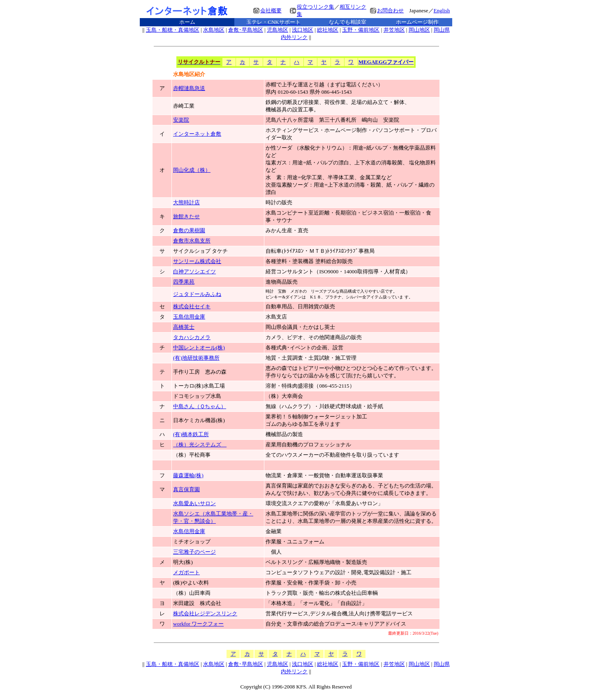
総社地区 (328, 30)
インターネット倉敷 (197, 134)
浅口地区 (303, 30)
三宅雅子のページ (194, 552)
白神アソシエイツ (194, 271)
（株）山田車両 (192, 593)
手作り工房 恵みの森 (200, 372)
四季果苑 (184, 282)
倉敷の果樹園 (189, 230)
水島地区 (214, 30)
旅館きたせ (186, 216)
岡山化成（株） (192, 170)
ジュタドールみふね (197, 294)
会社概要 (271, 10)
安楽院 (181, 120)
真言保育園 (186, 489)
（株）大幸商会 (284, 396)
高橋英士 (184, 327)
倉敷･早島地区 (246, 30)
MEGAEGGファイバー (386, 62)
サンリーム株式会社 (197, 261)
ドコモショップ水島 (197, 396)
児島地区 (277, 30)
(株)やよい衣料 (191, 583)
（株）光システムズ (200, 445)
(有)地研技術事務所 (196, 358)
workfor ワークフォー (198, 624)
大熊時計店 (186, 202)
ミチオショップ (192, 542)
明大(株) (183, 562)
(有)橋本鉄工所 (191, 434)
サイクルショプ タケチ (200, 251)
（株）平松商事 (194, 455)
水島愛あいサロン (194, 503)
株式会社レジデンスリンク (205, 613)
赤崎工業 (184, 106)
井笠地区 (394, 30)
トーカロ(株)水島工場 (199, 386)
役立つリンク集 (316, 7)
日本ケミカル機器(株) (199, 420)
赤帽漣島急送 (189, 88)
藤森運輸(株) (188, 475)
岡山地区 (419, 30)
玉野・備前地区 (361, 30)
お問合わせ (390, 10)
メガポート (186, 572)
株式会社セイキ (192, 306)
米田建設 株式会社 (197, 603)
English (442, 10)
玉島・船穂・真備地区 (173, 30)
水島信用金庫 (189, 531)
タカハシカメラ (192, 337)
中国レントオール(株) (199, 348)
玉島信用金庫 (189, 317)
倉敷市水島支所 (192, 241)
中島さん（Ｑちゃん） (200, 406)
